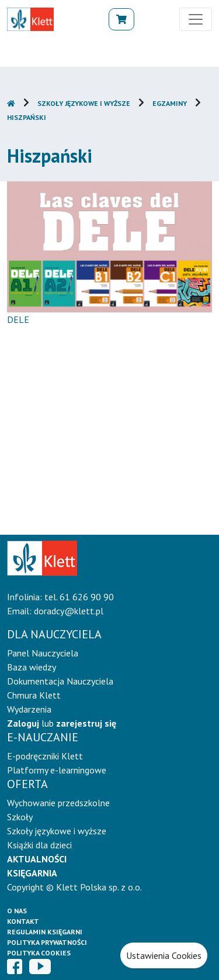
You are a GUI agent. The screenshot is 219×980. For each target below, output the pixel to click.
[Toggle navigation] (196, 19)
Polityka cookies (39, 953)
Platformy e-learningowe (57, 770)
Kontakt (23, 921)
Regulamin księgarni (45, 932)
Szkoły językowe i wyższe (84, 103)
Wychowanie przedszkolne (58, 803)
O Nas (17, 911)
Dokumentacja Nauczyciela (60, 681)
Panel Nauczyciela (43, 653)
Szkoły (20, 817)
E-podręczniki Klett (45, 756)
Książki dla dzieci (39, 845)
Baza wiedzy (32, 667)
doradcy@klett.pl (69, 611)
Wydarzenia (29, 709)
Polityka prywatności (47, 942)
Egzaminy (170, 103)
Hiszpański (27, 117)
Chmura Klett (34, 695)
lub (62, 723)
